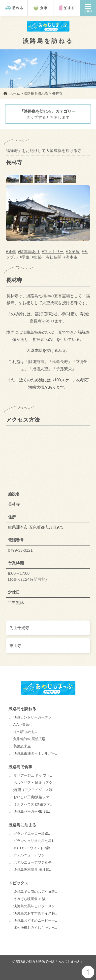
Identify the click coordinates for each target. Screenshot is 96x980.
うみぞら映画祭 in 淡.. (31, 899)
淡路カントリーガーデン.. (33, 717)
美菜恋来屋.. (23, 746)
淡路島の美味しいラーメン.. (35, 906)
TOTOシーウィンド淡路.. (33, 848)
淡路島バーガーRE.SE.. (32, 811)
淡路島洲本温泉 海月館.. (32, 870)
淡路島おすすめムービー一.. (35, 920)
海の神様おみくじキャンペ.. (35, 928)
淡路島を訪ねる (22, 709)
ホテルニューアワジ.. (30, 855)
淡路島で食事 (20, 767)
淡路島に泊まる (22, 825)
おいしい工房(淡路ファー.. (34, 797)
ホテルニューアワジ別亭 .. (34, 862)
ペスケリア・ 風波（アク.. (34, 783)
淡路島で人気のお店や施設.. (35, 892)
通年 (12, 252)
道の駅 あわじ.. (25, 732)
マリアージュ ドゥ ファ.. (33, 775)
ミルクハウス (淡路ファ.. (33, 804)
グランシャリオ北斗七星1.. (34, 841)
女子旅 (74, 252)
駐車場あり (30, 252)
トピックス (18, 883)
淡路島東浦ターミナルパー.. (35, 753)
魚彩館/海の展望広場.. (31, 739)
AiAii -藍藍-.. (23, 725)
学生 (26, 257)
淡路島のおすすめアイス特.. (35, 913)
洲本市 (72, 257)
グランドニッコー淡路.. (32, 834)
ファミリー (54, 252)
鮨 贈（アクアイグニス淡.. (34, 790)
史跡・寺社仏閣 (48, 257)
